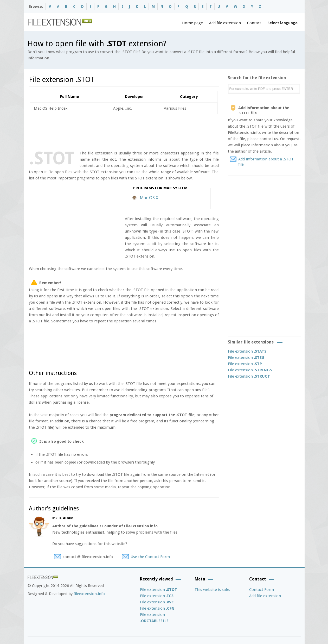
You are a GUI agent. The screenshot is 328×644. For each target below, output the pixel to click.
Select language (282, 23)
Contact (254, 23)
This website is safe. (212, 590)
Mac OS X (149, 198)
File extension (247, 351)
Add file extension (225, 23)
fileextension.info (89, 594)
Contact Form (262, 590)
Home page (192, 23)
